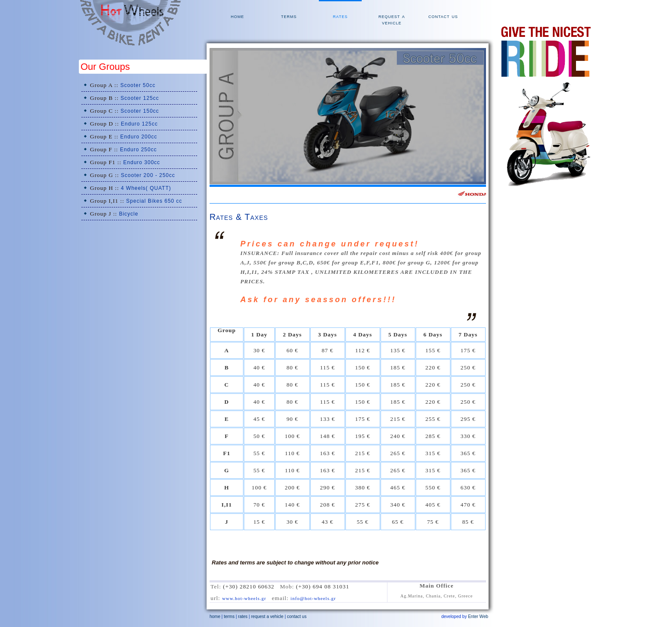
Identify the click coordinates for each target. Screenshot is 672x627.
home (238, 16)
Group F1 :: (125, 162)
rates (340, 16)
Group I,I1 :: (136, 201)
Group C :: (124, 111)
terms (289, 16)
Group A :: (123, 85)
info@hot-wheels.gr (313, 598)
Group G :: (133, 175)
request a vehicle (392, 19)
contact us (443, 16)
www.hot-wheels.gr (244, 598)
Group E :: (124, 136)
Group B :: (124, 98)
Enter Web (478, 616)
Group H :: (130, 188)
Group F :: (123, 149)
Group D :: (124, 124)
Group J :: (114, 214)
